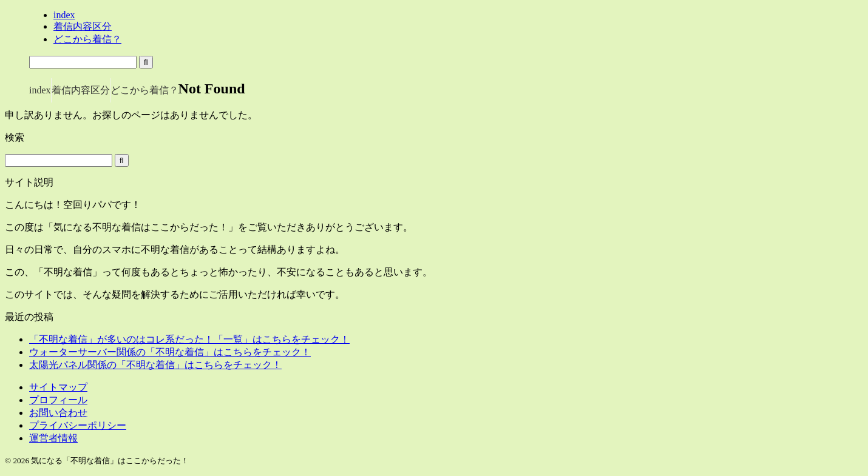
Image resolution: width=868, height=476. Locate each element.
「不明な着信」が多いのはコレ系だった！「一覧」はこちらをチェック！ (189, 339)
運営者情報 (53, 438)
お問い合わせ (58, 413)
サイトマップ (58, 387)
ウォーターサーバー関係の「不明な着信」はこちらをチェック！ (170, 352)
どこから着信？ (144, 90)
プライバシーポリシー (78, 425)
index (40, 90)
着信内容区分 (81, 90)
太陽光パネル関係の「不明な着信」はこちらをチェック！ (155, 365)
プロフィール (58, 400)
